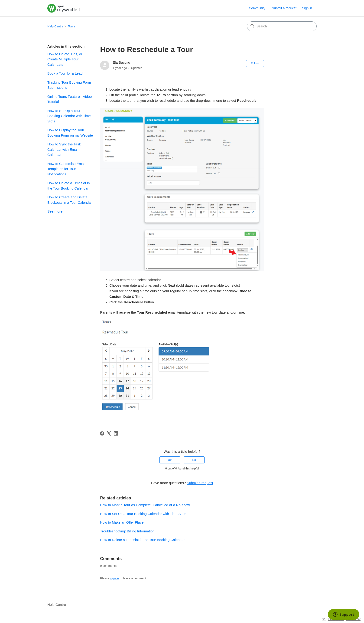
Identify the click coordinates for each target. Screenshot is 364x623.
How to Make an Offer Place (122, 522)
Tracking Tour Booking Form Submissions (69, 85)
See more (55, 211)
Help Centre (55, 26)
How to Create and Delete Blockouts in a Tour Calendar (70, 200)
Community (257, 8)
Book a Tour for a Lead (65, 73)
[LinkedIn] (116, 433)
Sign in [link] (307, 8)
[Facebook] (102, 433)
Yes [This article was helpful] (170, 460)
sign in (115, 578)
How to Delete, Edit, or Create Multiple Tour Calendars (65, 59)
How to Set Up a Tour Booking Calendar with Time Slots (69, 116)
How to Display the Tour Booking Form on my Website (70, 133)
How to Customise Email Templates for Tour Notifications (66, 169)
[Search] (282, 26)
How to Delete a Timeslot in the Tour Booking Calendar (69, 186)
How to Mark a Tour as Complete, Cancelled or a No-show (145, 505)
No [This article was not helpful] (194, 460)
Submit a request (284, 8)
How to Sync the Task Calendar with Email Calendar (64, 149)
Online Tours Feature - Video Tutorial (70, 99)
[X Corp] (109, 433)
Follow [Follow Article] (255, 63)
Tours (71, 26)
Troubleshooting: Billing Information (127, 531)
